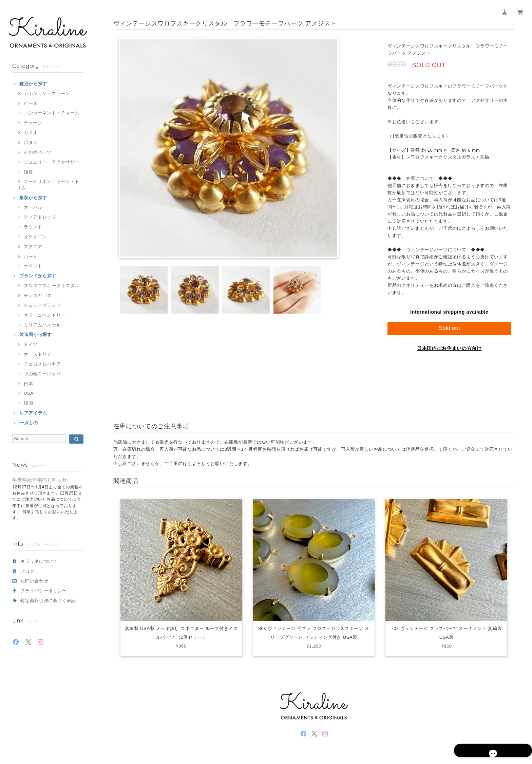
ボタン (31, 142)
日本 (28, 384)
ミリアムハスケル (42, 325)
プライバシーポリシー (44, 591)
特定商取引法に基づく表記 (48, 601)
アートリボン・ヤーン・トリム (48, 184)
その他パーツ (38, 152)
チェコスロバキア (42, 364)
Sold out (449, 328)
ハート (31, 256)
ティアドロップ (40, 217)
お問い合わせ (34, 581)
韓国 (28, 403)
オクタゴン (35, 237)
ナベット (33, 266)
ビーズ (31, 103)
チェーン (33, 123)
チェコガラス (38, 295)
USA (29, 393)
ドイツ (31, 344)
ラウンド (33, 227)
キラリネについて (39, 561)
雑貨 (28, 172)
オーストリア (38, 354)
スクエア (33, 247)
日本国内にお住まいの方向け (449, 348)
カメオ (31, 133)
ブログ (27, 571)
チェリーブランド (42, 305)
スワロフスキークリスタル (52, 286)
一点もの (29, 423)
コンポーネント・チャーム (52, 113)
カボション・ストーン (47, 94)
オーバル (33, 207)
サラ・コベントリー (45, 315)
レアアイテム (33, 413)
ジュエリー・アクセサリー (52, 162)
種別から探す (33, 84)
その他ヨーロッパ (42, 374)
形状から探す (33, 198)
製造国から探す (36, 334)
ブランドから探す (38, 276)
